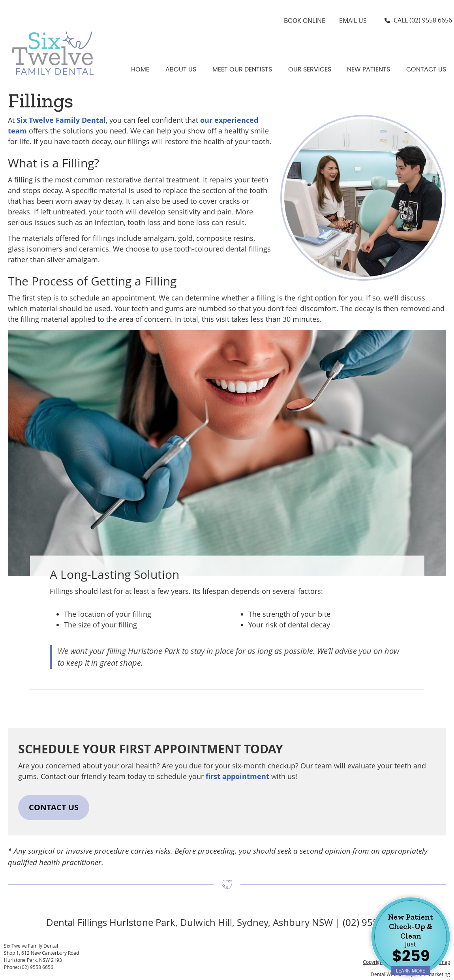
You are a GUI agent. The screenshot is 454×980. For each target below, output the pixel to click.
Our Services (310, 69)
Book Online (305, 21)
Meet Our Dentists (242, 69)
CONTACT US (54, 807)
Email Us (353, 21)
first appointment (237, 776)
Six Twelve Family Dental (61, 120)
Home (140, 69)
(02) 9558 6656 (431, 20)
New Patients (369, 69)
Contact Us (426, 69)
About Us (181, 69)
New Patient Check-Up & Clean (411, 943)
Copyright (373, 962)
